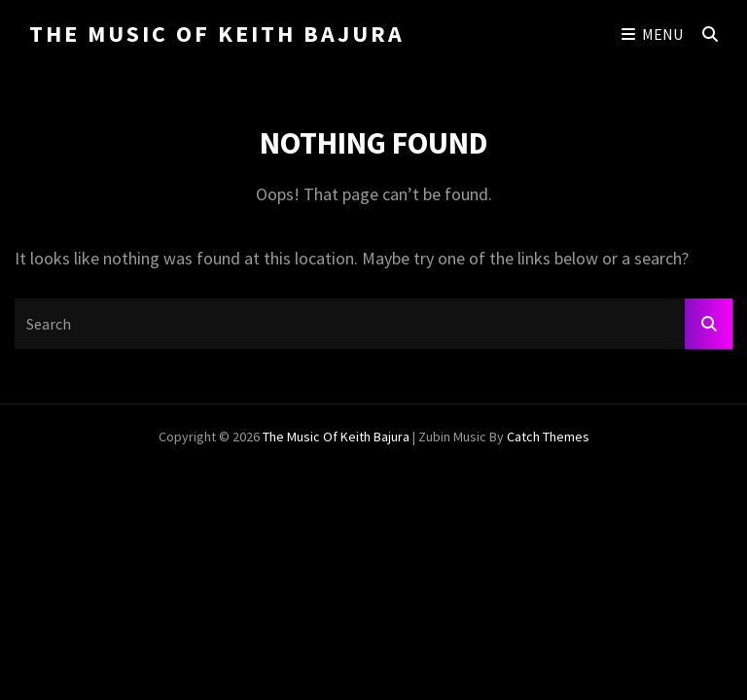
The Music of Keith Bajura (217, 34)
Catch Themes (548, 437)
